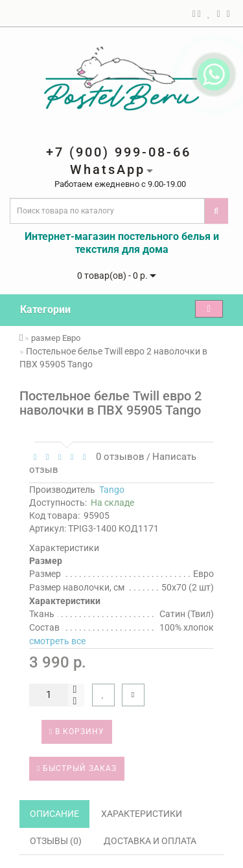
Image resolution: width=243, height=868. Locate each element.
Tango (112, 490)
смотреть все (57, 641)
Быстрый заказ (77, 768)
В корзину (77, 732)
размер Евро (56, 338)
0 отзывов (118, 457)
